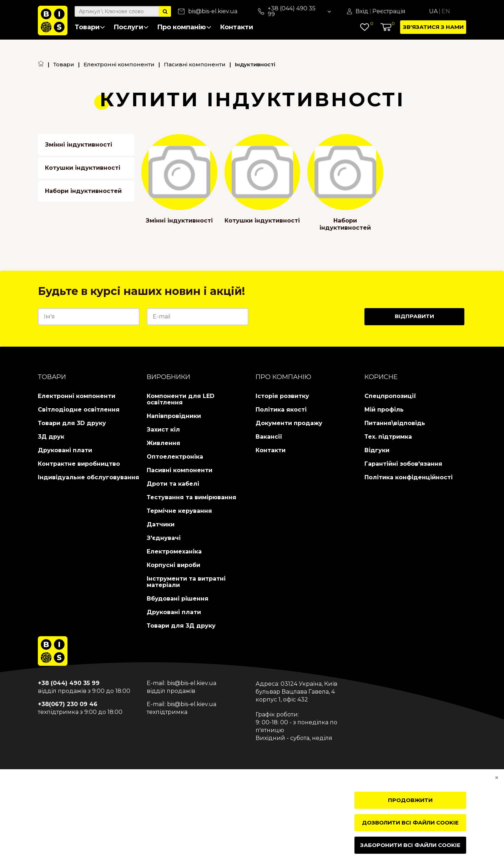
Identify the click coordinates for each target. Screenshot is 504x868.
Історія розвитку (282, 396)
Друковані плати (65, 450)
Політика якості (281, 410)
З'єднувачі (164, 538)
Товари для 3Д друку (181, 626)
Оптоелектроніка (175, 457)
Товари (90, 27)
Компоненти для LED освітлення (181, 399)
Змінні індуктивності (79, 145)
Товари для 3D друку (72, 423)
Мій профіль (384, 410)
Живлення (163, 443)
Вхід (362, 11)
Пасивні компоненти (195, 64)
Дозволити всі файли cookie (410, 823)
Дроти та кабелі (173, 484)
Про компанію (184, 27)
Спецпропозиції (390, 396)
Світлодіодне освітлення (79, 410)
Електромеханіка (174, 552)
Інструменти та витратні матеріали (186, 582)
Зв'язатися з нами (433, 27)
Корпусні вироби (173, 565)
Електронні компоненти (119, 64)
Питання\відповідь (395, 423)
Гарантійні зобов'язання (403, 464)
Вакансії (269, 437)
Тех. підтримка (388, 437)
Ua (433, 11)
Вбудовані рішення (178, 599)
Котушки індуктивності (83, 168)
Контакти (236, 27)
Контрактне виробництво (79, 464)
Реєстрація (389, 11)
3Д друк (51, 437)
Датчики (161, 524)
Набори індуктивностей (83, 191)
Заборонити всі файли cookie (410, 845)
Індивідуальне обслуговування (89, 477)
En (446, 11)
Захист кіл (163, 430)
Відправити (414, 316)
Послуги (131, 27)
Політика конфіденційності (409, 477)
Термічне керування (179, 511)
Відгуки (377, 450)
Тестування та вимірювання (191, 497)
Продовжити (410, 800)
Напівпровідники (174, 416)
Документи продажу (289, 423)
